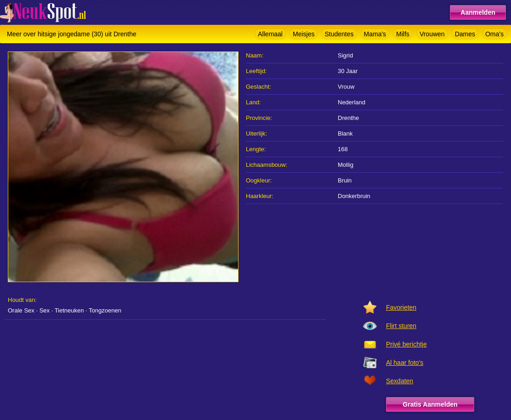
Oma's (494, 34)
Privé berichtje (406, 344)
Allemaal (270, 34)
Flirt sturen (401, 326)
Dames (465, 34)
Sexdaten (400, 381)
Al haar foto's (405, 363)
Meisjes (304, 34)
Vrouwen (432, 34)
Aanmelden (478, 12)
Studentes (339, 34)
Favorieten (401, 307)
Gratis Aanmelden (430, 404)
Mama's (375, 34)
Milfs (403, 34)
